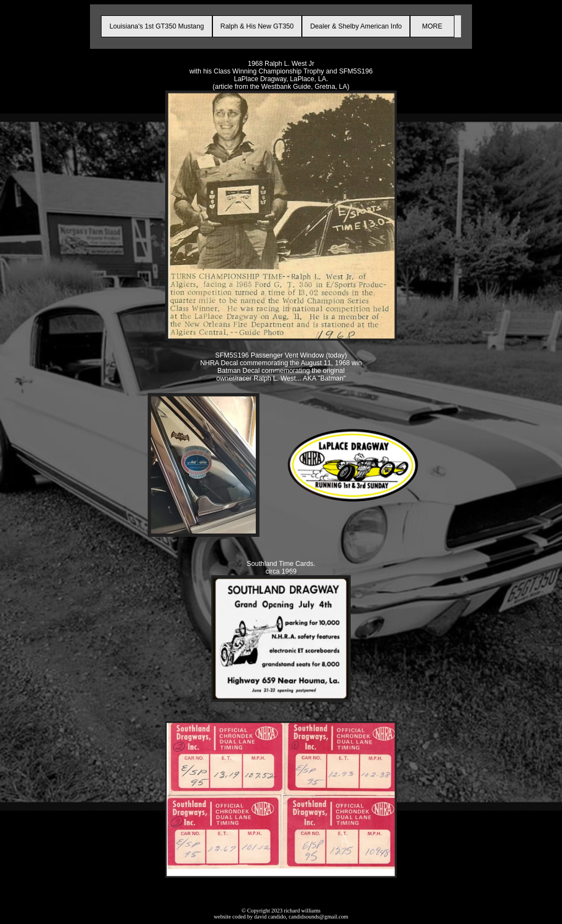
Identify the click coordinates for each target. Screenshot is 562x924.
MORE (432, 26)
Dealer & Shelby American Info (356, 26)
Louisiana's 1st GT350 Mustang (156, 26)
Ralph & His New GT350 (257, 26)
